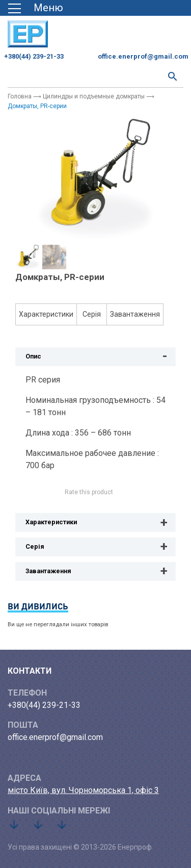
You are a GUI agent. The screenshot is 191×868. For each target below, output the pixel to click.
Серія (92, 314)
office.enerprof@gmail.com (143, 56)
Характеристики (46, 314)
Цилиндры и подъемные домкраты (94, 96)
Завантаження (135, 314)
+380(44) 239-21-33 (34, 56)
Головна (20, 96)
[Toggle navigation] (39, 8)
